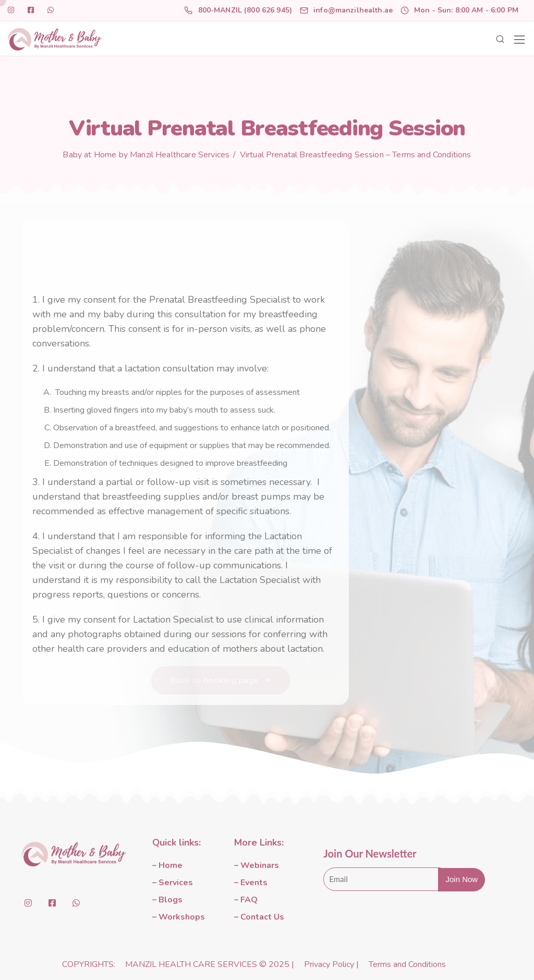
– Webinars (257, 865)
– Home (167, 865)
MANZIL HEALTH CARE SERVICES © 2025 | (211, 964)
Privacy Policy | (332, 964)
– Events (251, 883)
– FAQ (246, 900)
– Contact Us (259, 917)
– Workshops (179, 917)
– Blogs (167, 900)
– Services (173, 883)
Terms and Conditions (407, 964)
